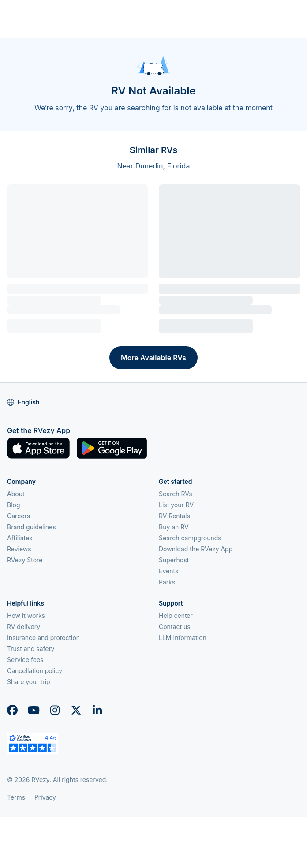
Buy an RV (174, 527)
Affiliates (20, 538)
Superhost (174, 560)
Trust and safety (31, 649)
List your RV (176, 505)
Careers (19, 516)
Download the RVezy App (196, 549)
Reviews (19, 549)
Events (168, 571)
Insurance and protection (43, 638)
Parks (167, 582)
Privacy (45, 797)
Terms (16, 797)
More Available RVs (153, 358)
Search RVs (176, 494)
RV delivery (24, 627)
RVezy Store (25, 560)
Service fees (25, 660)
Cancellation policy (35, 671)
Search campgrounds (190, 538)
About (16, 494)
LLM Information (183, 638)
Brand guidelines (32, 527)
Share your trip (29, 682)
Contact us (175, 627)
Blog (14, 505)
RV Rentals (174, 516)
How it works (26, 615)
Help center (176, 615)
